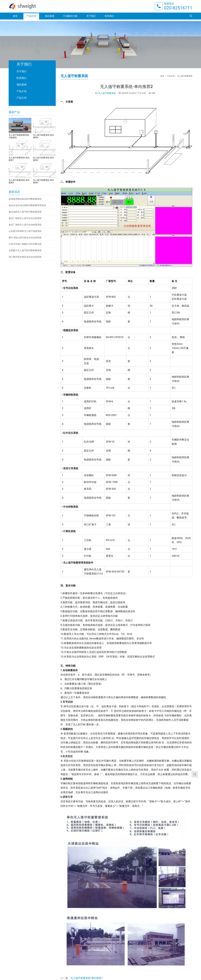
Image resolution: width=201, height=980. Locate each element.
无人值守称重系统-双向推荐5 (19, 181)
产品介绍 (31, 18)
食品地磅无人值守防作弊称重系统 (25, 212)
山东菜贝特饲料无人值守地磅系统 (25, 231)
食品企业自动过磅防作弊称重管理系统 (27, 205)
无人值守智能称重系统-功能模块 (19, 136)
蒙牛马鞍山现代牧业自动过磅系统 (25, 238)
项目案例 (50, 18)
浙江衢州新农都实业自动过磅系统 (25, 257)
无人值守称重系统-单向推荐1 (87, 978)
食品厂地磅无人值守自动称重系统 (25, 225)
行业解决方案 (70, 18)
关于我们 (91, 18)
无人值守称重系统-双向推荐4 (43, 181)
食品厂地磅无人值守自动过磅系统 (25, 218)
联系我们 (109, 18)
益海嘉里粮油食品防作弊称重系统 (25, 199)
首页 (15, 18)
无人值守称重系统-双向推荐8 (43, 136)
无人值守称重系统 (107, 93)
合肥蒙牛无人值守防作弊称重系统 (25, 250)
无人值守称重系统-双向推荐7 (19, 159)
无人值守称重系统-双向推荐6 (43, 159)
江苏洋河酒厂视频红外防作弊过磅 (25, 244)
